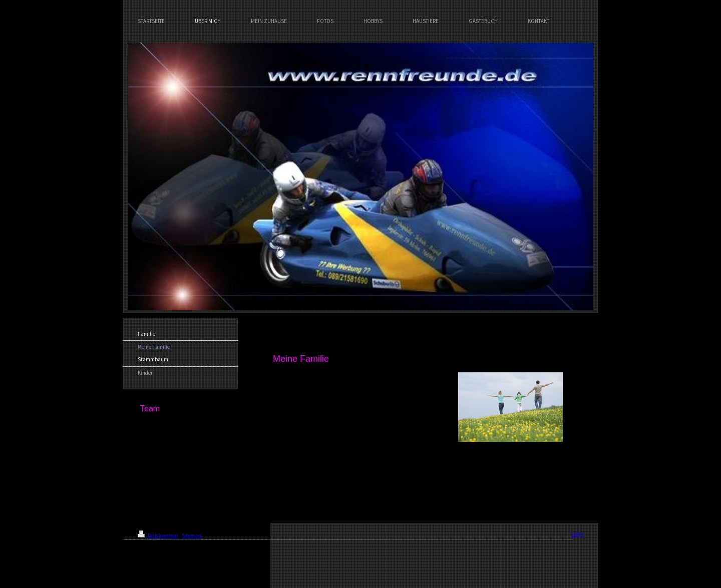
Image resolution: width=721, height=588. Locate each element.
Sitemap (192, 535)
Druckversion (158, 535)
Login (577, 534)
